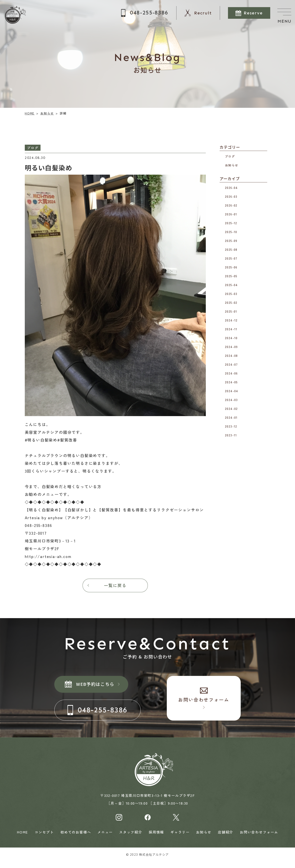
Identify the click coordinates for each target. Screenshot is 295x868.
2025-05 (231, 276)
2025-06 (231, 267)
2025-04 (231, 285)
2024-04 (232, 391)
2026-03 (231, 196)
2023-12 (231, 426)
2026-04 (231, 188)
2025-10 (231, 232)
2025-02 (231, 302)
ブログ (230, 156)
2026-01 (231, 214)
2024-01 (231, 417)
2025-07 (231, 258)
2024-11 (231, 329)
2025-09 (231, 241)
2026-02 (231, 205)
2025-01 (231, 311)
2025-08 (231, 249)
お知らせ (232, 165)
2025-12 (231, 223)
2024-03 (231, 400)
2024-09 (231, 347)
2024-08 (231, 356)
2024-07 (231, 364)
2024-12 (231, 320)
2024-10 (231, 338)
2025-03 (231, 294)
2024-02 (231, 409)
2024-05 (231, 382)
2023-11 (231, 435)
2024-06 (231, 373)
